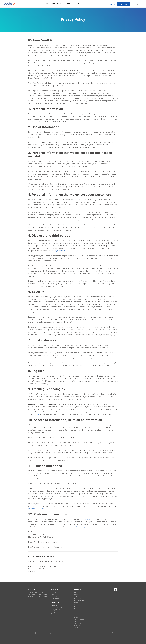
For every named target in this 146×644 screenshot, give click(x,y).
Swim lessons (77, 623)
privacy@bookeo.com (60, 251)
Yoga (75, 605)
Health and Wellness (79, 601)
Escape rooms (78, 607)
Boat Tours (77, 609)
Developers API (55, 612)
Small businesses (78, 611)
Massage (76, 594)
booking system (88, 519)
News (78, 4)
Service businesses (79, 613)
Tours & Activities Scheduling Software (37, 596)
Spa (75, 621)
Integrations (54, 606)
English (137, 4)
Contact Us (54, 596)
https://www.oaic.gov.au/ (80, 527)
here (37, 414)
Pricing (70, 4)
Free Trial (124, 4)
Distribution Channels (57, 608)
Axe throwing (78, 615)
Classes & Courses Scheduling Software (37, 594)
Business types (78, 592)
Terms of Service (40, 633)
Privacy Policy (32, 633)
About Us (53, 592)
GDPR (46, 633)
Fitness (76, 603)
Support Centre (55, 614)
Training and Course (79, 619)
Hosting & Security (56, 610)
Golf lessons (77, 628)
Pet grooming (77, 598)
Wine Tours (77, 625)
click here (37, 460)
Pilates (76, 617)
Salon (76, 596)
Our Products (58, 4)
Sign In (113, 4)
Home (47, 4)
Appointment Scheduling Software (37, 592)
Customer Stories (55, 598)
